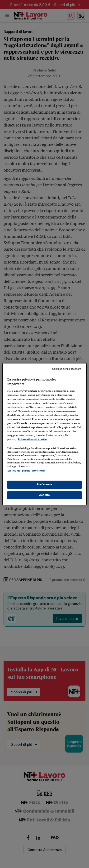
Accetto (45, 495)
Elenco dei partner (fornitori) (26, 471)
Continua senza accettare (67, 369)
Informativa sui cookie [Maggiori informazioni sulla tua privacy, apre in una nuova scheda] (32, 440)
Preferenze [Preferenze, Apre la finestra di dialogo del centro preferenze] (45, 484)
